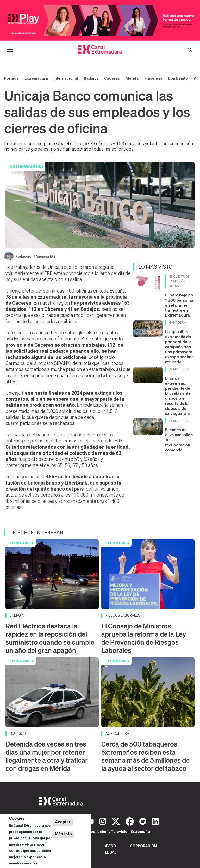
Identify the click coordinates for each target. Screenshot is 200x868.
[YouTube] (91, 821)
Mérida (132, 78)
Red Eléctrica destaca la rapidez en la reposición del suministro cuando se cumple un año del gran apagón (50, 638)
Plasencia (153, 78)
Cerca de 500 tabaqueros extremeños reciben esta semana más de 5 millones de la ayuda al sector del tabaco (145, 756)
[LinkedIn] (155, 821)
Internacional (66, 78)
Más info (63, 834)
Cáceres (112, 78)
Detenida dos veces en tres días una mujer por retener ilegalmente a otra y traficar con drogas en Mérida (47, 756)
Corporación (143, 846)
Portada (11, 78)
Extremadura (36, 78)
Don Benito (178, 78)
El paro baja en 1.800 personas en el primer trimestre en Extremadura (180, 305)
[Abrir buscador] (190, 50)
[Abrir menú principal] (10, 50)
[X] (117, 821)
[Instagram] (103, 821)
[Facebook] (130, 821)
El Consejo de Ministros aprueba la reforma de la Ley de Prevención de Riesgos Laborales (144, 638)
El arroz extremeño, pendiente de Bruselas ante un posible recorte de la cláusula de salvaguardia (178, 396)
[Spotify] (143, 821)
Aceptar (63, 822)
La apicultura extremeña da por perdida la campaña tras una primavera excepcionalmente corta (179, 346)
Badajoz (91, 78)
